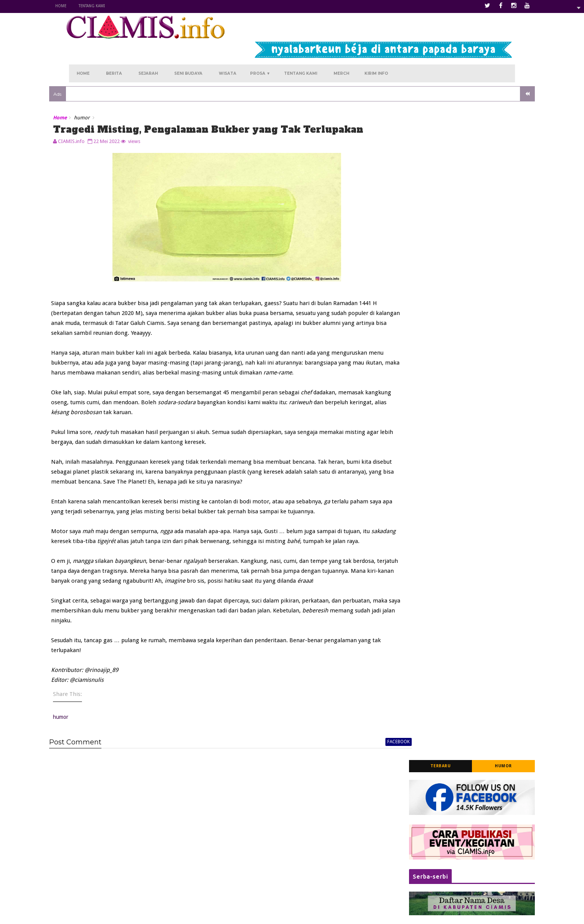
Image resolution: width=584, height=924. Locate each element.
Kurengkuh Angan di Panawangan (265, 841)
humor (102, 93)
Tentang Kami (112, 6)
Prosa (260, 46)
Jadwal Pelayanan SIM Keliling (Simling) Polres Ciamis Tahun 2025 (467, 276)
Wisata (228, 46)
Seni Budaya (188, 46)
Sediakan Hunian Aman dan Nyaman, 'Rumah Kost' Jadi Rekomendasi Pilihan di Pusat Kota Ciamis (467, 363)
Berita (114, 46)
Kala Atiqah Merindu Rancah (258, 852)
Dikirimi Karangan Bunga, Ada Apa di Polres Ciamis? (465, 449)
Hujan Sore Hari (243, 886)
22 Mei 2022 (126, 129)
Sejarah (148, 46)
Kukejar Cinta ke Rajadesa (255, 874)
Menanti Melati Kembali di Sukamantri (269, 863)
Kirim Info (376, 46)
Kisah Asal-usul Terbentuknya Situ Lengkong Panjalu (462, 318)
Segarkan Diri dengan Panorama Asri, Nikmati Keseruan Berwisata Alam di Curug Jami (465, 410)
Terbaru (421, 96)
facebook (353, 780)
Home (81, 6)
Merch (341, 46)
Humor (484, 96)
